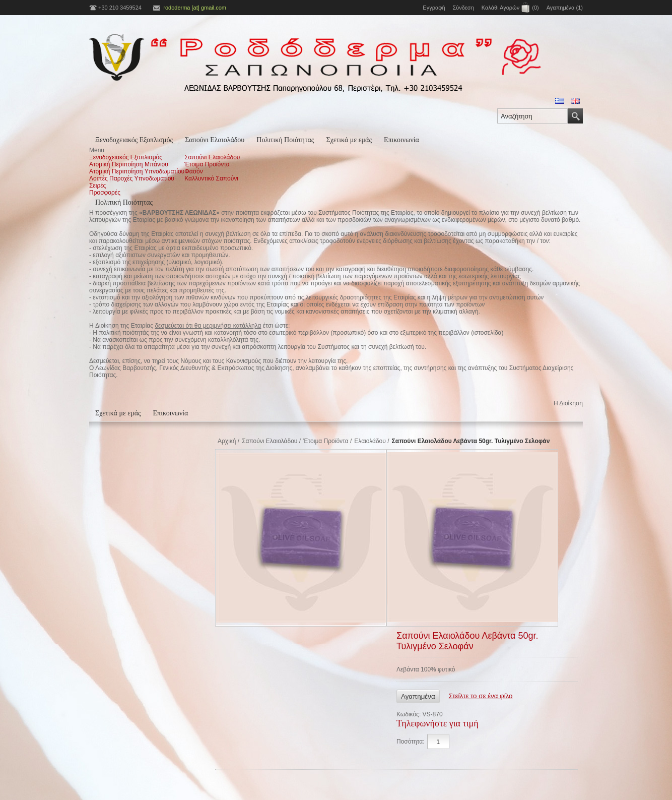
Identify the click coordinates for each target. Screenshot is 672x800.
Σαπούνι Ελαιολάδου (215, 140)
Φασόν (194, 171)
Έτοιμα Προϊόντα (207, 164)
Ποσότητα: (411, 742)
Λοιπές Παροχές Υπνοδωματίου (132, 178)
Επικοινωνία (401, 140)
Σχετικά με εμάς (349, 140)
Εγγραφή (434, 8)
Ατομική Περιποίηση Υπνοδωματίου (137, 171)
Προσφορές (105, 193)
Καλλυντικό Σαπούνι (211, 178)
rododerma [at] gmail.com (195, 8)
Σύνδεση (463, 8)
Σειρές (97, 186)
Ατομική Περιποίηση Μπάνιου (129, 164)
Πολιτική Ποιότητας (285, 140)
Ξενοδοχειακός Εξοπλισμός (134, 140)
